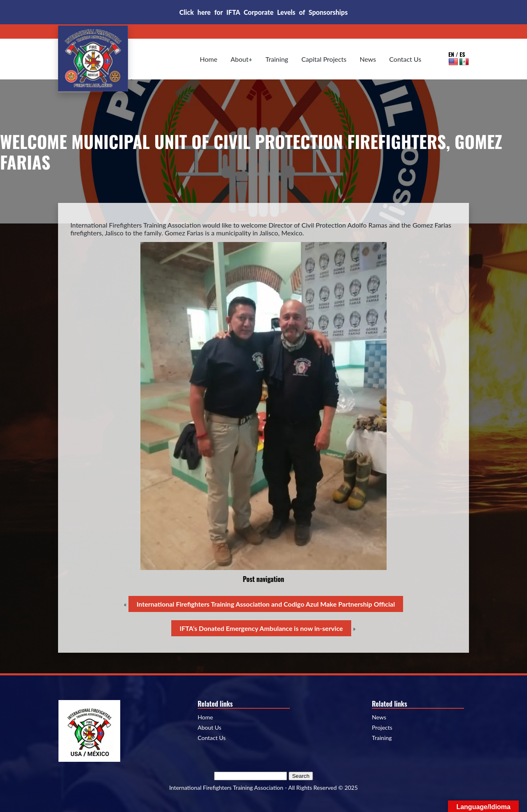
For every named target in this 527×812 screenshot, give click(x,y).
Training (277, 59)
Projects (382, 728)
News (368, 59)
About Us (210, 728)
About (240, 59)
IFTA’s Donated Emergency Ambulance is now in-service (261, 628)
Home (209, 59)
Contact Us (405, 59)
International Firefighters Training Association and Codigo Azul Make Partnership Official (266, 604)
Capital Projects (324, 59)
